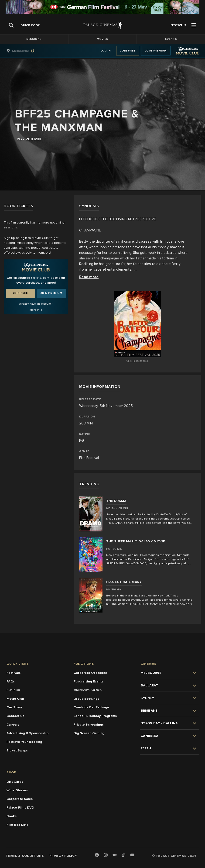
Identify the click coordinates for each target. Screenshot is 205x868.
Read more (89, 277)
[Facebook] (97, 855)
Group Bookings (86, 699)
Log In (106, 51)
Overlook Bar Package (91, 707)
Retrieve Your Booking (24, 742)
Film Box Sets (17, 825)
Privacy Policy (63, 856)
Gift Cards (15, 782)
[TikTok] (123, 855)
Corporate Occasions (91, 673)
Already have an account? (36, 304)
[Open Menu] (194, 25)
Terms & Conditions (25, 856)
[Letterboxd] (115, 855)
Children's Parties (88, 690)
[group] (25, 51)
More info (36, 310)
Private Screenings (89, 725)
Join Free (128, 51)
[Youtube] (132, 855)
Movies (102, 39)
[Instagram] (106, 855)
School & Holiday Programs (95, 716)
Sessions (34, 39)
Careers (13, 725)
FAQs (11, 681)
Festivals (14, 673)
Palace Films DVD (20, 808)
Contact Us (15, 716)
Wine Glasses (17, 790)
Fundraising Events (89, 681)
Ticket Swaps (17, 750)
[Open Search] (11, 25)
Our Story (14, 707)
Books (12, 816)
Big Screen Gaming (89, 733)
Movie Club (15, 699)
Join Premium (156, 51)
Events (171, 39)
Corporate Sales (20, 799)
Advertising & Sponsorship (27, 733)
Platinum (13, 690)
